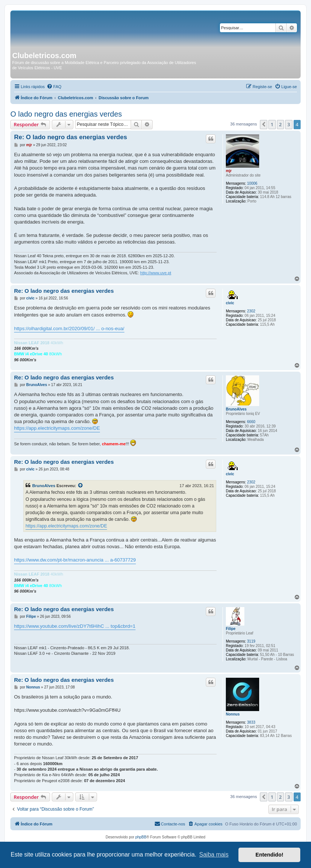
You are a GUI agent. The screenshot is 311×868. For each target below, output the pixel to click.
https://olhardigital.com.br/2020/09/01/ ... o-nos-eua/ (69, 329)
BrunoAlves (236, 409)
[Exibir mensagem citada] (81, 486)
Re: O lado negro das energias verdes (71, 137)
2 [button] (280, 124)
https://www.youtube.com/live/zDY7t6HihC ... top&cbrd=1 (75, 626)
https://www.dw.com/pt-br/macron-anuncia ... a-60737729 (75, 560)
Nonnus (233, 714)
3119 (251, 641)
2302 (251, 311)
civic (230, 303)
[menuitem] (54, 87)
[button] (264, 124)
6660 (251, 422)
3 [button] (289, 124)
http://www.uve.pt (156, 273)
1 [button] (272, 124)
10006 (252, 183)
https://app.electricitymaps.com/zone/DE (57, 428)
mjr (229, 171)
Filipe (231, 629)
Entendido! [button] (269, 855)
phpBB (141, 837)
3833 (251, 722)
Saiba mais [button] (214, 854)
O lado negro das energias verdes (66, 114)
